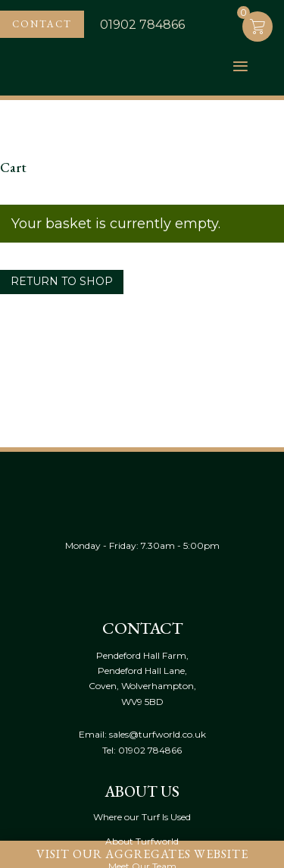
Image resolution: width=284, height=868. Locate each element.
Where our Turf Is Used (142, 817)
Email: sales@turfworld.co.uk (142, 734)
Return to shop (62, 281)
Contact (42, 24)
